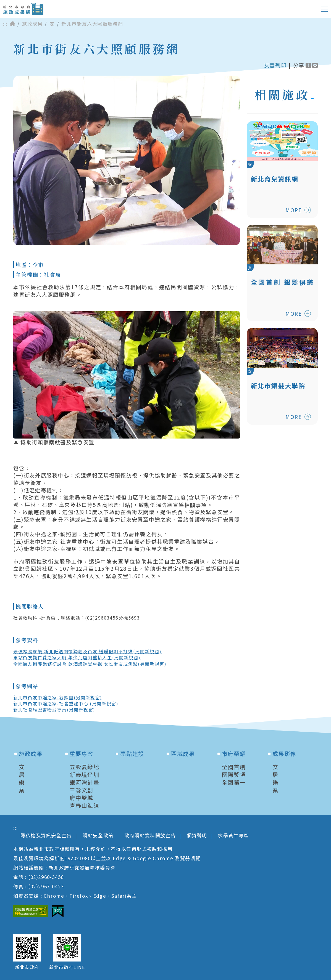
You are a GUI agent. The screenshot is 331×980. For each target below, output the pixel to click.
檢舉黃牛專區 (234, 835)
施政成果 (32, 24)
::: (5, 24)
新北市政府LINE (67, 967)
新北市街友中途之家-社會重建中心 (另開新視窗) (66, 703)
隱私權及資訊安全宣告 (46, 835)
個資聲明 (197, 835)
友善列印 (275, 65)
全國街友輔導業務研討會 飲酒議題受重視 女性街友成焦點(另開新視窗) (90, 664)
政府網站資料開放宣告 (150, 835)
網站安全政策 (98, 835)
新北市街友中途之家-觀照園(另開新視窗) (58, 697)
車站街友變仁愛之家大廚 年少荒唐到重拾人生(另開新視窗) (77, 657)
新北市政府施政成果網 (23, 9)
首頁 (12, 24)
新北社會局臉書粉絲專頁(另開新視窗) (54, 710)
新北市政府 (27, 967)
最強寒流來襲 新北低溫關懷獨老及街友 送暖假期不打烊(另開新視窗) (87, 651)
